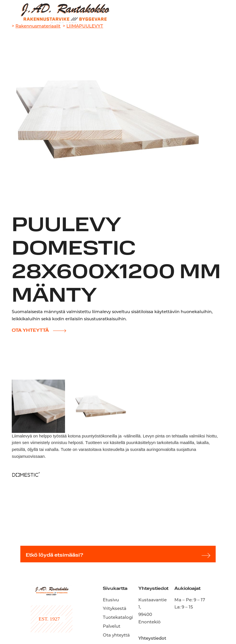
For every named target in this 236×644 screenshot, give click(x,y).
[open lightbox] (38, 406)
